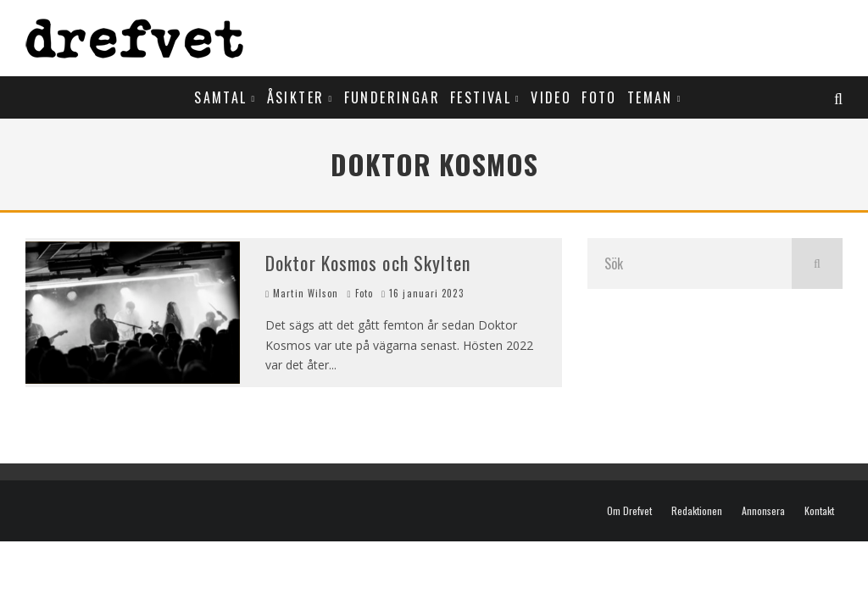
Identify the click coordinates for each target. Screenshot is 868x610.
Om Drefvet (629, 511)
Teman (650, 97)
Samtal (220, 97)
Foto (599, 97)
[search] (817, 263)
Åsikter (296, 97)
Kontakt (819, 511)
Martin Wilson (302, 293)
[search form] (690, 263)
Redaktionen (697, 511)
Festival (481, 97)
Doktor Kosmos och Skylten (368, 263)
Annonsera (763, 511)
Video (551, 97)
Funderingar (392, 97)
